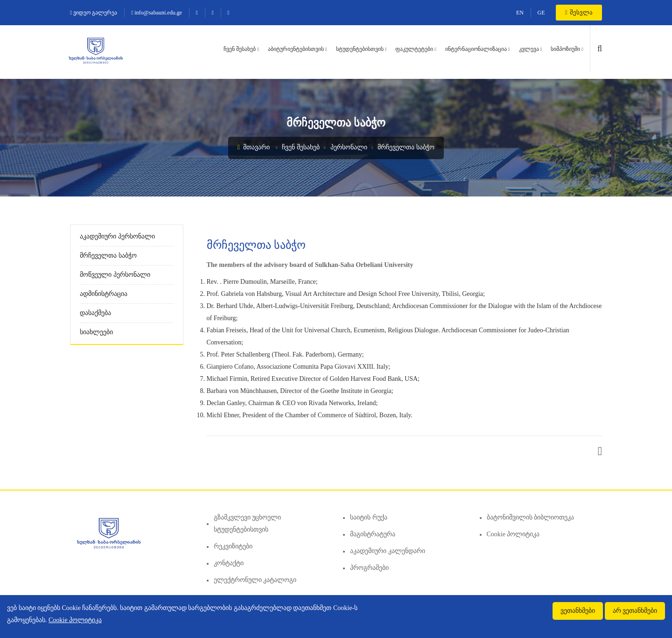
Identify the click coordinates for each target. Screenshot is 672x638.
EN (520, 13)
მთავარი (254, 147)
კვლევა (529, 49)
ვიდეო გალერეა (94, 13)
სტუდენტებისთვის (360, 49)
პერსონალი (349, 147)
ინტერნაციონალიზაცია (476, 49)
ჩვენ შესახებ (240, 49)
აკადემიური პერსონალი (117, 236)
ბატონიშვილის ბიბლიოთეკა (531, 517)
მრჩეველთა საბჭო (406, 147)
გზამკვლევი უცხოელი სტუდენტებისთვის (248, 523)
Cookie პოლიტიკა (513, 534)
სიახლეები (96, 332)
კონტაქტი (229, 563)
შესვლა (579, 12)
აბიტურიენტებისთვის (296, 49)
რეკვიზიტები (233, 546)
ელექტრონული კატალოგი (255, 580)
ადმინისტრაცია (104, 294)
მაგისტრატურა (373, 534)
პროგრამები (369, 568)
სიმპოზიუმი (565, 49)
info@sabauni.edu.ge (157, 13)
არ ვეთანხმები (635, 611)
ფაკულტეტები (414, 49)
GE (541, 13)
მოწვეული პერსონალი (115, 275)
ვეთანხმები (578, 611)
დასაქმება (95, 313)
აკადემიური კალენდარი (388, 551)
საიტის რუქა (369, 517)
